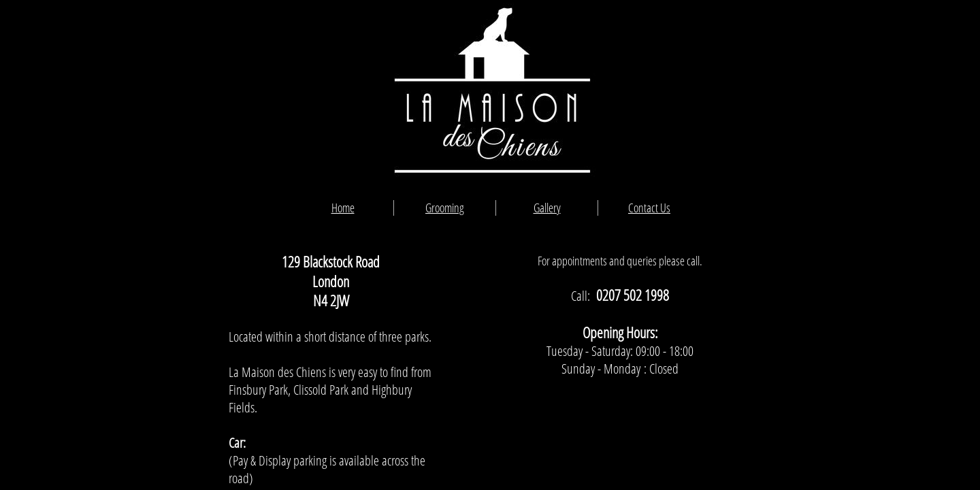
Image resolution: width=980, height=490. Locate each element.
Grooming (445, 208)
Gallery (547, 208)
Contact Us (649, 208)
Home (343, 208)
